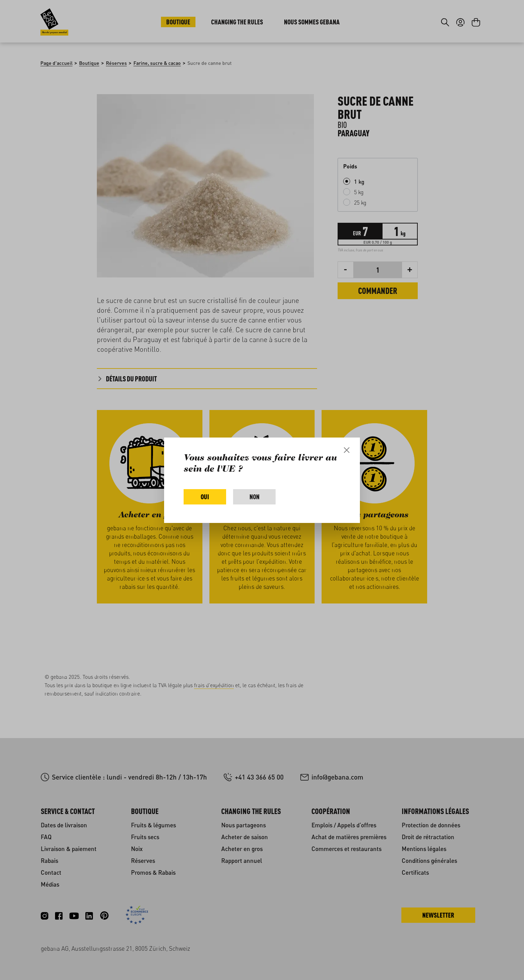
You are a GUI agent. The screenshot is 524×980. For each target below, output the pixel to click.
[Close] (347, 450)
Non (255, 497)
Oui (205, 497)
